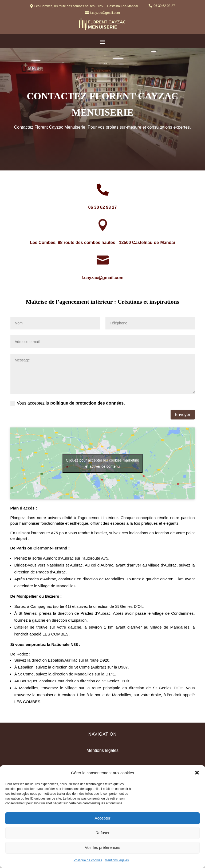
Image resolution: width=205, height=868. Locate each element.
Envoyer (183, 415)
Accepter (102, 818)
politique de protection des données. (87, 403)
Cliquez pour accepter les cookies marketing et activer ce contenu (103, 463)
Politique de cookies (88, 860)
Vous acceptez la (68, 403)
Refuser (103, 833)
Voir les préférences (103, 847)
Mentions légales (117, 860)
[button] (197, 773)
